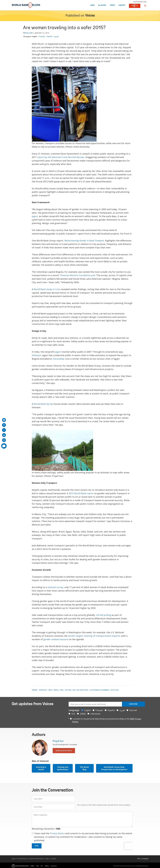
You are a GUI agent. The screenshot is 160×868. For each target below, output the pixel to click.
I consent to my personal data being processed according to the (107, 720)
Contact (122, 5)
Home (92, 5)
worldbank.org (140, 2)
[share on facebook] (4, 425)
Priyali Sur (28, 33)
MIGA (47, 866)
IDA (37, 866)
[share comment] (4, 446)
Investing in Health (41, 768)
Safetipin (36, 355)
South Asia (115, 690)
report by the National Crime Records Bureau (61, 157)
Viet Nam (68, 690)
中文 (73, 714)
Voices (90, 16)
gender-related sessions (56, 639)
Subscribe (133, 704)
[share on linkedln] (4, 435)
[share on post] (4, 430)
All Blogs (102, 5)
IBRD (33, 866)
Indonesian (95, 714)
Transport (43, 690)
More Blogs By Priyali (64, 751)
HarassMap (59, 359)
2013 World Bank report (81, 493)
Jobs (47, 859)
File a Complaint (143, 859)
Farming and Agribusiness (63, 768)
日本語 (83, 714)
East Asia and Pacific (80, 690)
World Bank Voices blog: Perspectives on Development (114, 768)
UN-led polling (103, 615)
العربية (56, 36)
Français (42, 36)
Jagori (35, 216)
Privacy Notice (57, 833)
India (50, 690)
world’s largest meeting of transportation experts (94, 636)
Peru (62, 690)
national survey (55, 587)
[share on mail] (4, 420)
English (35, 36)
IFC (42, 866)
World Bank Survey (43, 404)
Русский (133, 710)
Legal (13, 859)
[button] (145, 6)
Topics (112, 5)
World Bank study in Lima (47, 289)
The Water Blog (84, 768)
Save (37, 846)
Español (50, 36)
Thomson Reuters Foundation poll (77, 275)
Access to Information (36, 859)
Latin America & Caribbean (99, 690)
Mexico (56, 690)
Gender (35, 690)
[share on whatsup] (4, 440)
